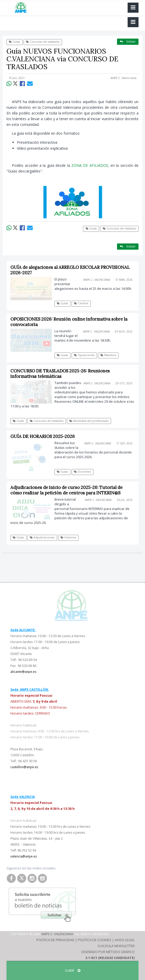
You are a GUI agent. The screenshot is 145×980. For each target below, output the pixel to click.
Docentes (82, 472)
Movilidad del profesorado (89, 421)
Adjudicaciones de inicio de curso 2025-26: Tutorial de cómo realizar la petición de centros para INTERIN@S (66, 490)
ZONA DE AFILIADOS (90, 165)
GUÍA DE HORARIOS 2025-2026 (43, 436)
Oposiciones (84, 355)
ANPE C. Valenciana (57, 934)
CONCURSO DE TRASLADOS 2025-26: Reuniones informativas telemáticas (60, 374)
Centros (81, 303)
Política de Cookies (95, 940)
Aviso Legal (125, 940)
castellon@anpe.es (24, 767)
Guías (14, 42)
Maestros (108, 355)
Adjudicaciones (42, 537)
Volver (128, 42)
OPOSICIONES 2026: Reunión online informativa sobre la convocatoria (69, 322)
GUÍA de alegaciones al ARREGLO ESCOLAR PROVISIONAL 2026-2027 (70, 270)
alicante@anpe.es (23, 672)
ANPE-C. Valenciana (123, 78)
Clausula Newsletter (116, 946)
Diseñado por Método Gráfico (108, 952)
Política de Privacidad (55, 940)
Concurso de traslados (43, 42)
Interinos (68, 537)
